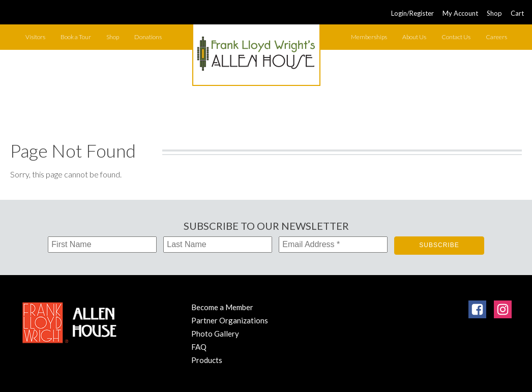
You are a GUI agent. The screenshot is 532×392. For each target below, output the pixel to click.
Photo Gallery (215, 334)
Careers (496, 37)
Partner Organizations (230, 320)
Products (207, 360)
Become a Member (222, 307)
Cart (517, 13)
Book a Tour (76, 37)
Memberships (369, 37)
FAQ (199, 347)
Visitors (35, 37)
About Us (414, 37)
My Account (460, 13)
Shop (494, 13)
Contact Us (456, 37)
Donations (148, 37)
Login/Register (412, 13)
